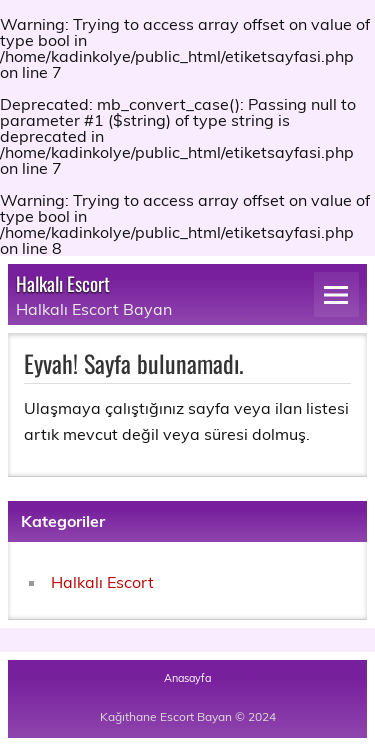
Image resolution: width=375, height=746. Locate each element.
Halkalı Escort (63, 283)
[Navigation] (336, 294)
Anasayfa (187, 678)
